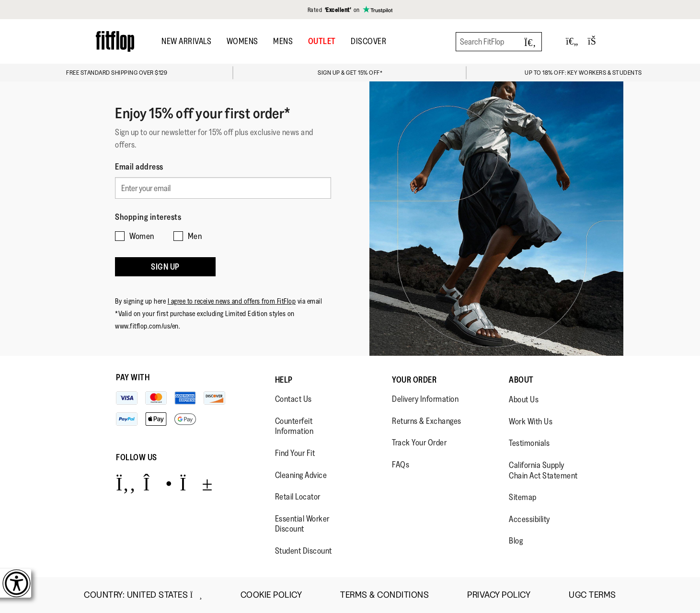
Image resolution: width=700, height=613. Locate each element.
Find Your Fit (295, 453)
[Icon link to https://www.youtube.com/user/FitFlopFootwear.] (196, 483)
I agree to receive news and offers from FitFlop (232, 294)
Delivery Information (425, 399)
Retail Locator (298, 497)
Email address (139, 167)
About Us (524, 399)
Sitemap (523, 497)
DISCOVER (368, 41)
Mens (283, 41)
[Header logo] (115, 41)
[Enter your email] (223, 187)
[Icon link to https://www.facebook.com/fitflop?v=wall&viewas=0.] (126, 483)
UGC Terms (592, 595)
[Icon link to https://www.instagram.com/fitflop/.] (158, 483)
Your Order (414, 380)
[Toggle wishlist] (572, 41)
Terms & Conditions (384, 595)
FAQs (401, 465)
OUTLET (322, 41)
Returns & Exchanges (427, 421)
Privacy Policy (499, 595)
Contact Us (293, 399)
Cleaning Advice (301, 475)
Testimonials (529, 443)
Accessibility (529, 519)
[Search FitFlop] (499, 42)
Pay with (133, 377)
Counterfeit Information (294, 426)
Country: (143, 595)
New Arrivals (186, 41)
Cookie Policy (271, 595)
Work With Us (531, 421)
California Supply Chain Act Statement (543, 470)
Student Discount (304, 551)
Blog (516, 541)
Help (284, 380)
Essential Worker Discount (302, 524)
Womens (242, 41)
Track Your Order (419, 443)
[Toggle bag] (596, 41)
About (521, 380)
